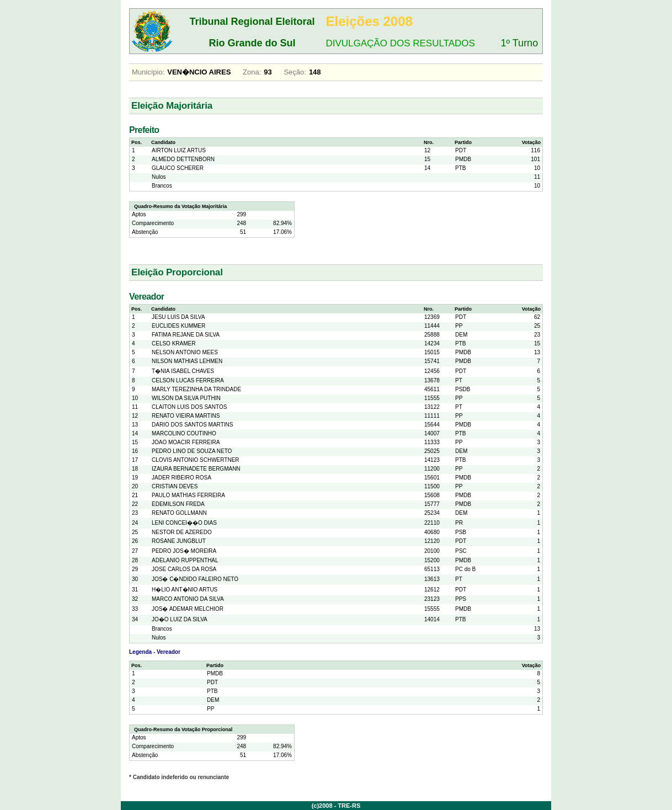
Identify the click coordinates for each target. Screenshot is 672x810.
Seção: (295, 72)
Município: (148, 72)
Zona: (252, 72)
